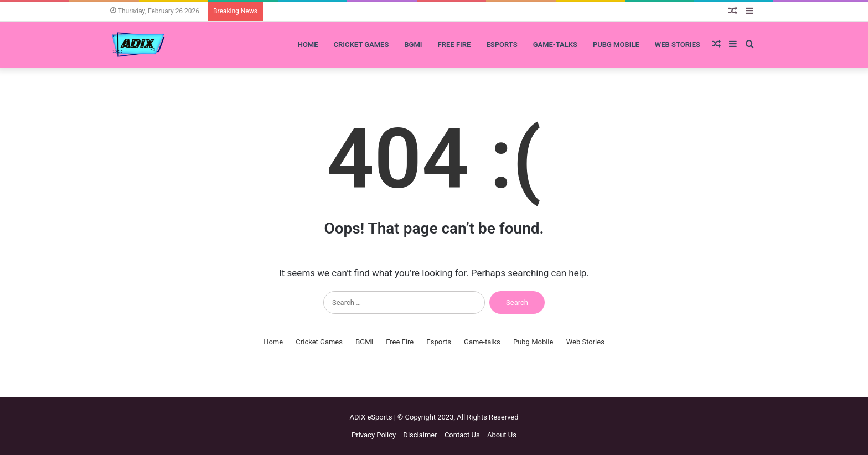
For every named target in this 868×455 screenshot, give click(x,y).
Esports (502, 45)
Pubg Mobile (616, 45)
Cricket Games (361, 45)
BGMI (413, 45)
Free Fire (454, 45)
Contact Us (462, 435)
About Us (502, 435)
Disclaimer (420, 435)
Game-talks (555, 45)
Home (308, 45)
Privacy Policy (374, 435)
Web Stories (678, 45)
